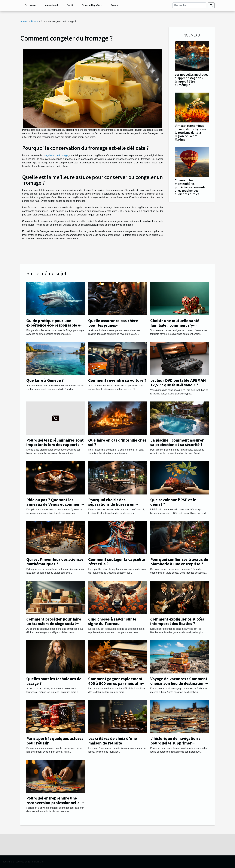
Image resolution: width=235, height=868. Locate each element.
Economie (30, 5)
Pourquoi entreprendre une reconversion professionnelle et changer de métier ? (55, 803)
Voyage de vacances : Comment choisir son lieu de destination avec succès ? (179, 683)
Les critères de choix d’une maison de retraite (113, 741)
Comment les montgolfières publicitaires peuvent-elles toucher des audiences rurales (190, 187)
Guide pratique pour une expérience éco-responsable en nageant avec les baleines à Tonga (54, 327)
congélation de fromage (55, 155)
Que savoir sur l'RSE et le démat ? (173, 502)
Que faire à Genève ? (45, 380)
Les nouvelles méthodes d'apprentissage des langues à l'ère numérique (191, 80)
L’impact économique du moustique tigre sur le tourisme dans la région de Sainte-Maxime (191, 132)
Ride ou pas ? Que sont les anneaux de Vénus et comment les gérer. (54, 504)
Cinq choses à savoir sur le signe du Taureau (112, 621)
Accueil (24, 21)
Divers (114, 5)
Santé (70, 5)
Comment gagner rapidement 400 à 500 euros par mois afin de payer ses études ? (115, 683)
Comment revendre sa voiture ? (117, 380)
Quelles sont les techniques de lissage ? (54, 681)
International (51, 5)
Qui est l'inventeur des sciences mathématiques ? (55, 562)
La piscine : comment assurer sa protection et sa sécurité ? (177, 442)
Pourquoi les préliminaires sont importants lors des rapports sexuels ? (55, 445)
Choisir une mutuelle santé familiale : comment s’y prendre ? (175, 325)
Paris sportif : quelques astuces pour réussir (55, 741)
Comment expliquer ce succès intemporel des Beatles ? (177, 621)
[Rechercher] (189, 5)
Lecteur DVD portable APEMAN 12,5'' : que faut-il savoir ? (178, 382)
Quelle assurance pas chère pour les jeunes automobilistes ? (113, 325)
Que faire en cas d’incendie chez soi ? (117, 442)
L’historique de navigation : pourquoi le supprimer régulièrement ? (175, 743)
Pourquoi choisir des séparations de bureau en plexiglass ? (111, 504)
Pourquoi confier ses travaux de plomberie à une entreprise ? (179, 562)
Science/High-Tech (92, 5)
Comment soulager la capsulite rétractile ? (117, 562)
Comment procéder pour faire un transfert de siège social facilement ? (54, 624)
